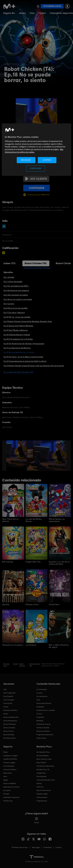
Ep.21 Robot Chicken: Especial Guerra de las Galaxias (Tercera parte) (34, 366)
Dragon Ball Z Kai (33, 562)
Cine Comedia (9, 700)
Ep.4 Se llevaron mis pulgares (16, 290)
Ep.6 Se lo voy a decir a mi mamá (18, 299)
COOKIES (58, 847)
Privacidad (47, 847)
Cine (32, 13)
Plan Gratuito (41, 776)
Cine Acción (8, 703)
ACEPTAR (47, 160)
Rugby (6, 780)
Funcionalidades (43, 756)
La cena (39, 693)
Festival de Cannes (43, 724)
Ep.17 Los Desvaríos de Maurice (17, 348)
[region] (36, 150)
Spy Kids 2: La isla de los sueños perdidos (59, 563)
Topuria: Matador (10, 783)
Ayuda (37, 820)
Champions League (11, 756)
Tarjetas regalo (42, 794)
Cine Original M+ (10, 693)
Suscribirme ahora (52, 6)
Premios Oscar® (43, 728)
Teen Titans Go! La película (10, 520)
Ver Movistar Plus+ (43, 752)
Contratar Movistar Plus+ (46, 780)
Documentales (9, 735)
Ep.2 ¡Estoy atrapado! (13, 282)
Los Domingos (42, 689)
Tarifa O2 (40, 787)
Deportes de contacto (11, 787)
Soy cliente (36, 179)
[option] (17, 456)
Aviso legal (36, 847)
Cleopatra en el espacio (13, 645)
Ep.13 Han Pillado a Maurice (16, 330)
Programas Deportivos (45, 735)
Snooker (6, 794)
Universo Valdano (10, 770)
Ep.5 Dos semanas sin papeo (16, 295)
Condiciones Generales (45, 766)
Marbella (40, 721)
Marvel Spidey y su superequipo (57, 520)
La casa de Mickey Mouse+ (34, 520)
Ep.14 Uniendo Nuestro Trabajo (17, 335)
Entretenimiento (9, 738)
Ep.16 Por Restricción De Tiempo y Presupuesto (24, 344)
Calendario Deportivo (11, 797)
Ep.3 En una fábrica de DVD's (16, 286)
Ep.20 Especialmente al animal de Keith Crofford (25, 361)
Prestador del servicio (20, 847)
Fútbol (42, 13)
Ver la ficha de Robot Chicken (37, 268)
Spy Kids (6, 604)
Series (22, 13)
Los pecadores (42, 696)
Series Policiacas (10, 724)
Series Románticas (10, 721)
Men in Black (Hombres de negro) (59, 646)
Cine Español (8, 696)
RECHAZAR (26, 160)
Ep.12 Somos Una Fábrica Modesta (18, 326)
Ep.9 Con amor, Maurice (14, 313)
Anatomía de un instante (46, 710)
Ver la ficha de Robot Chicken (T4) (18, 372)
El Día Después (9, 766)
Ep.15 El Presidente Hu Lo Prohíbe (18, 339)
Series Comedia (9, 728)
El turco (39, 714)
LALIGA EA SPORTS (10, 759)
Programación (42, 801)
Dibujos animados (43, 731)
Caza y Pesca (41, 738)
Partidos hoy (8, 801)
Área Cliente (41, 763)
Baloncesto (7, 773)
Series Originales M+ (11, 717)
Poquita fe (40, 717)
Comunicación (42, 797)
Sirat (38, 700)
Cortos (6, 707)
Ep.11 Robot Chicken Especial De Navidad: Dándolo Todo (28, 321)
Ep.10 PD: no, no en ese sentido (17, 317)
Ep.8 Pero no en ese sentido (16, 308)
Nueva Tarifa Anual (44, 790)
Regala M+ (9, 13)
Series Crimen (9, 731)
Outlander (40, 707)
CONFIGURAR (36, 168)
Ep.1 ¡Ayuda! (9, 277)
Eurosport (7, 790)
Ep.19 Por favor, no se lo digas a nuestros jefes (23, 357)
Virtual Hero (54, 604)
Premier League (9, 763)
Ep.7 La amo (9, 304)
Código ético (41, 773)
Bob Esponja (8, 562)
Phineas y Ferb (32, 604)
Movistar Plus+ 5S (43, 770)
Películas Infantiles (10, 710)
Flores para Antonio (44, 703)
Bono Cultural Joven (44, 759)
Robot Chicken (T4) (36, 263)
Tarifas (39, 783)
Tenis (5, 776)
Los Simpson (31, 645)
